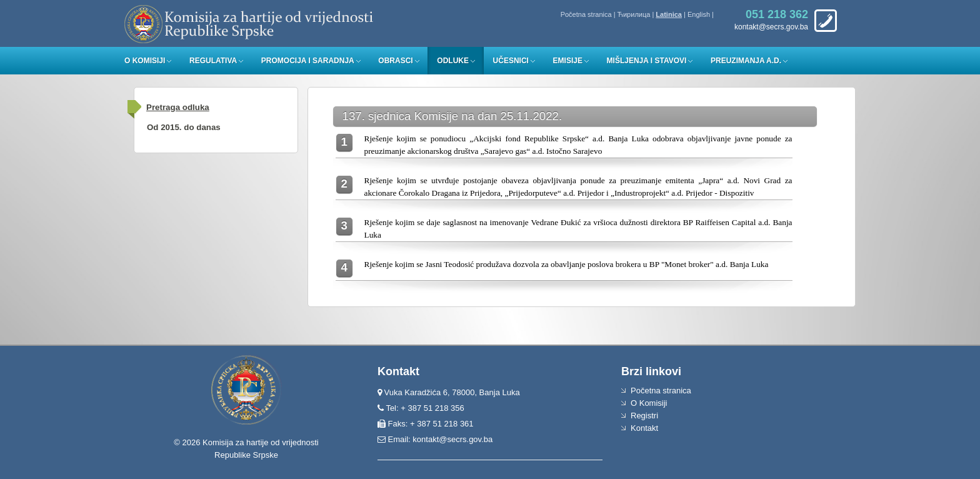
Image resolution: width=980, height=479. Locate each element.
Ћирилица (634, 14)
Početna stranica (586, 14)
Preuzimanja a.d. (746, 61)
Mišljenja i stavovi (647, 61)
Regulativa (213, 61)
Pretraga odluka (178, 107)
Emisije (568, 61)
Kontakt (644, 428)
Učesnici (511, 61)
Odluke (453, 61)
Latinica (669, 14)
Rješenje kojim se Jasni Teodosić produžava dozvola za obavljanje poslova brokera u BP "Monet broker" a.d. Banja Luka (567, 264)
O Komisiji (145, 61)
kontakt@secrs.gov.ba (452, 439)
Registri (644, 416)
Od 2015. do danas (184, 127)
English (699, 14)
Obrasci (395, 61)
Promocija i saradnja (308, 61)
